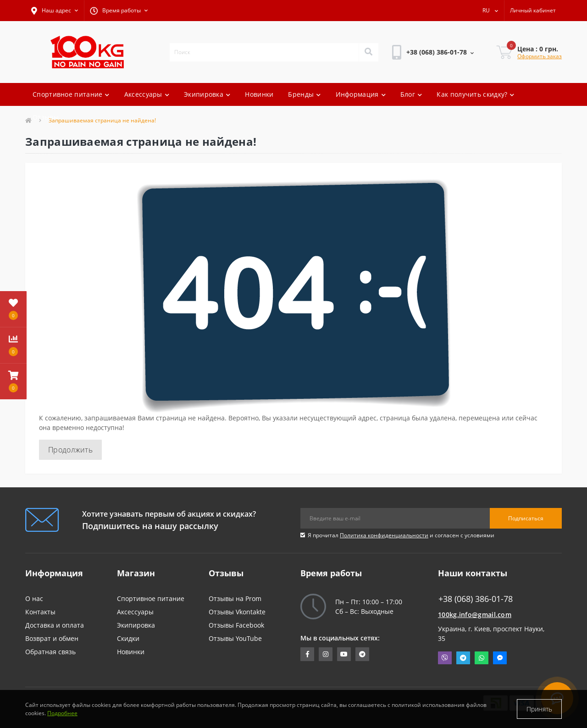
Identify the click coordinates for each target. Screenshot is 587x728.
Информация (361, 94)
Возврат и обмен (52, 638)
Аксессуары (147, 94)
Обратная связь (50, 652)
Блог (411, 94)
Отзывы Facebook (236, 625)
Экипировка (207, 94)
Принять (539, 709)
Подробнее (62, 713)
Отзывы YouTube (235, 638)
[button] (55, 11)
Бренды (304, 94)
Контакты (40, 612)
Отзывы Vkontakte (237, 612)
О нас (34, 598)
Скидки (128, 638)
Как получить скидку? (475, 94)
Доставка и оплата (55, 625)
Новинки (259, 94)
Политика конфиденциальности (384, 535)
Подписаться (526, 518)
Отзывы (46, 117)
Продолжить (70, 450)
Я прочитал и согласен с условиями (401, 535)
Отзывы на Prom (235, 598)
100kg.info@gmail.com (475, 615)
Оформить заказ (540, 56)
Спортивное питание (71, 94)
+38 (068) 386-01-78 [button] (476, 599)
